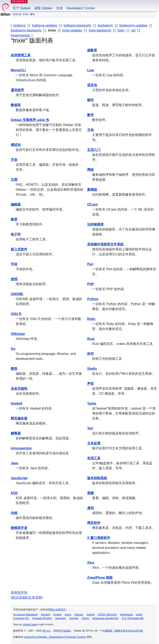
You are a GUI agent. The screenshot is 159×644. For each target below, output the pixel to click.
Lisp (91, 70)
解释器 (16, 433)
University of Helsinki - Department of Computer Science (55, 637)
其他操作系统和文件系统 (105, 244)
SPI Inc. (47, 631)
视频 (90, 493)
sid (133, 30)
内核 (14, 513)
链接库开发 (19, 528)
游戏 (14, 279)
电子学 (16, 234)
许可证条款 (65, 631)
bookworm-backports (26, 30)
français (79, 615)
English (57, 615)
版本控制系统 (97, 478)
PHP (91, 284)
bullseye (20, 25)
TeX (90, 428)
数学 (90, 115)
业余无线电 (19, 389)
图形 (14, 369)
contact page (30, 625)
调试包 (16, 145)
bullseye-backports (77, 25)
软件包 (17, 14)
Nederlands (126, 615)
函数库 (92, 50)
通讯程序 (17, 90)
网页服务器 (19, 418)
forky (121, 30)
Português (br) (21, 618)
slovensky (61, 618)
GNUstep (18, 334)
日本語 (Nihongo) (107, 615)
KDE (14, 493)
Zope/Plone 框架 (100, 578)
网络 (90, 170)
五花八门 (94, 150)
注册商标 (107, 631)
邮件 (90, 100)
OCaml (93, 204)
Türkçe (85, 618)
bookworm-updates (134, 25)
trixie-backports (100, 30)
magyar (90, 615)
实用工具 (94, 458)
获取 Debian (43, 8)
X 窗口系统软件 (99, 538)
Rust (91, 339)
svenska (74, 618)
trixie (26, 14)
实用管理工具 (21, 55)
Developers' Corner (81, 8)
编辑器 (16, 204)
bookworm (105, 25)
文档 (14, 180)
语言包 (92, 85)
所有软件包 (19, 592)
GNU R (16, 314)
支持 (59, 8)
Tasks (92, 403)
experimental (20, 35)
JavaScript (19, 478)
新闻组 (92, 190)
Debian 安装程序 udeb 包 (30, 120)
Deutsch (46, 615)
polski (139, 615)
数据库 (16, 105)
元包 (90, 130)
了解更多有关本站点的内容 (128, 631)
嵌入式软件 (19, 249)
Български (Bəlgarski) (26, 615)
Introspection (21, 448)
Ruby (91, 319)
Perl (90, 264)
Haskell (17, 403)
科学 (90, 354)
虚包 (90, 508)
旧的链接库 (95, 224)
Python (93, 299)
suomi (68, 615)
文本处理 (94, 443)
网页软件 (94, 523)
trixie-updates (72, 30)
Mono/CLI (18, 70)
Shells (92, 369)
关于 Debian (22, 8)
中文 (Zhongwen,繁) (133, 618)
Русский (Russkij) (42, 618)
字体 (14, 264)
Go (13, 349)
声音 (90, 384)
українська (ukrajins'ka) (105, 618)
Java (14, 463)
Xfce (91, 563)
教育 (14, 219)
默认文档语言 (58, 610)
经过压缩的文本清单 (27, 597)
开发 (14, 160)
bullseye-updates (45, 25)
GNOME (17, 294)
